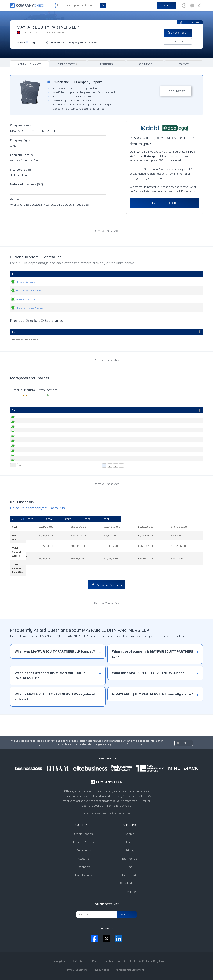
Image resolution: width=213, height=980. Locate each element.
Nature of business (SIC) (27, 184)
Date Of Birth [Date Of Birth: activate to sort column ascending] (144, 274)
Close (185, 743)
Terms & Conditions (76, 970)
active (23, 42)
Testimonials (130, 859)
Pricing (166, 6)
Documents (145, 64)
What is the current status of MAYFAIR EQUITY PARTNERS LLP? (50, 697)
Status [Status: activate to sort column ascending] (169, 410)
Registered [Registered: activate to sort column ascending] (68, 410)
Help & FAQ (130, 875)
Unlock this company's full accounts (37, 548)
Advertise (130, 892)
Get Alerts (178, 41)
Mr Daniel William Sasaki (25, 291)
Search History (129, 883)
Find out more (135, 744)
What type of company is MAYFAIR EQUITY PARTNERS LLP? (153, 675)
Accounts (16, 199)
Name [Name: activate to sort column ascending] (15, 274)
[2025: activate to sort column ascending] (74, 559)
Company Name (21, 125)
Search (130, 834)
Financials (106, 64)
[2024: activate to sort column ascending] (102, 559)
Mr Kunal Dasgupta (22, 282)
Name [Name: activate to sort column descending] (15, 332)
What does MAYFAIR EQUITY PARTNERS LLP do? (148, 694)
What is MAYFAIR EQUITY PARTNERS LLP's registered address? (55, 718)
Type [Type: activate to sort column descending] (15, 410)
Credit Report (68, 64)
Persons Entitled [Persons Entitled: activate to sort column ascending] (104, 410)
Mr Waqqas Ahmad (22, 299)
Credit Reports (84, 834)
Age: (40, 42)
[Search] (103, 6)
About (130, 842)
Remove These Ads (107, 231)
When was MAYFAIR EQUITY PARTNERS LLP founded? (55, 673)
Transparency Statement (129, 970)
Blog (129, 867)
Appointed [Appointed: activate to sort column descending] (179, 274)
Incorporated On (21, 170)
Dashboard (84, 867)
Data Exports (84, 875)
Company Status (21, 155)
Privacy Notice (101, 970)
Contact (184, 64)
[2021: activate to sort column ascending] (188, 559)
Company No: (82, 42)
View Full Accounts (107, 606)
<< (13, 506)
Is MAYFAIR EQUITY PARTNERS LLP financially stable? (152, 716)
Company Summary (29, 64)
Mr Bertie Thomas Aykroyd (26, 308)
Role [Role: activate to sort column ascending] (80, 274)
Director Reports (84, 842)
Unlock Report (178, 33)
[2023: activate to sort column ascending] (130, 559)
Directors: (58, 42)
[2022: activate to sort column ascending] (159, 559)
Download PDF (190, 22)
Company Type (20, 140)
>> (20, 506)
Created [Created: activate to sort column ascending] (33, 410)
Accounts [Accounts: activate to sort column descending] (17, 560)
